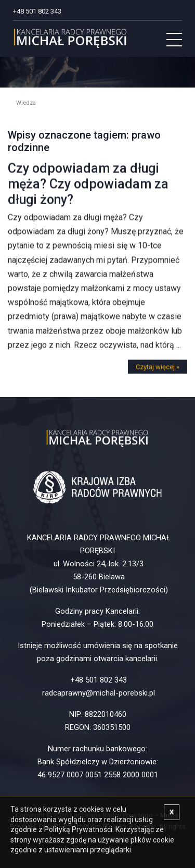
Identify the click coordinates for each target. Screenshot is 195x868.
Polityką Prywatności (78, 829)
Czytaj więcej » (158, 371)
